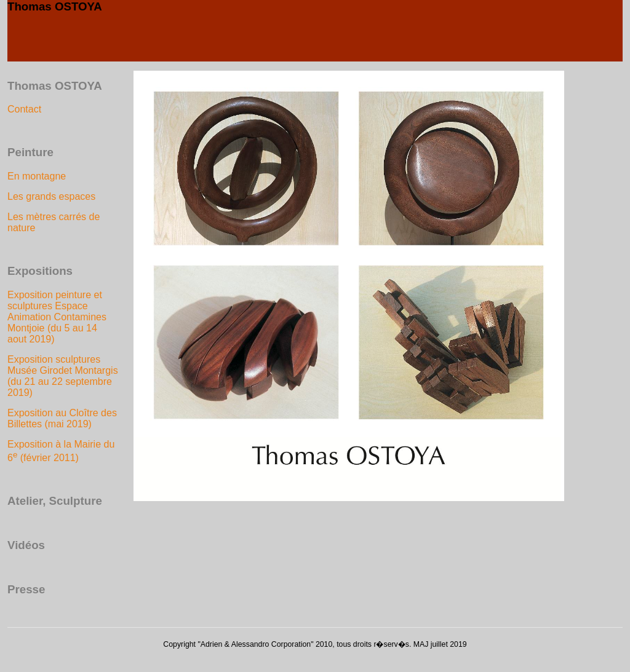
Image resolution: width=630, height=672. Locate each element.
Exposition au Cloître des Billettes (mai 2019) (62, 418)
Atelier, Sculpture (55, 501)
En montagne (37, 176)
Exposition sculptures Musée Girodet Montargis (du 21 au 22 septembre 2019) (63, 376)
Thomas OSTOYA (55, 6)
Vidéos (26, 545)
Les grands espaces (51, 196)
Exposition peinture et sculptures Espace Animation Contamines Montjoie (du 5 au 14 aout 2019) (57, 317)
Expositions (40, 271)
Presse (26, 589)
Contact (24, 109)
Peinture (30, 152)
